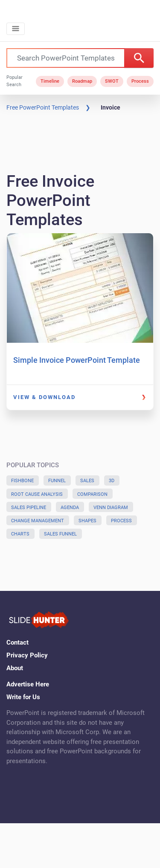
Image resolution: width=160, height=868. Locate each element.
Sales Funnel (60, 534)
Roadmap (82, 81)
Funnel (57, 481)
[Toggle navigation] (16, 29)
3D (112, 481)
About (15, 668)
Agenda (70, 508)
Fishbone (22, 481)
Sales (87, 481)
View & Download (44, 397)
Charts (20, 534)
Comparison (92, 494)
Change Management (38, 521)
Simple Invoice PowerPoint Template (77, 360)
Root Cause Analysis (37, 494)
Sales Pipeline (29, 508)
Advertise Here (28, 684)
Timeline (50, 81)
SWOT (112, 81)
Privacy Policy (27, 655)
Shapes (87, 521)
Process (140, 81)
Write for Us (23, 697)
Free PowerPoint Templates (43, 107)
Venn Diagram (111, 508)
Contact (17, 642)
